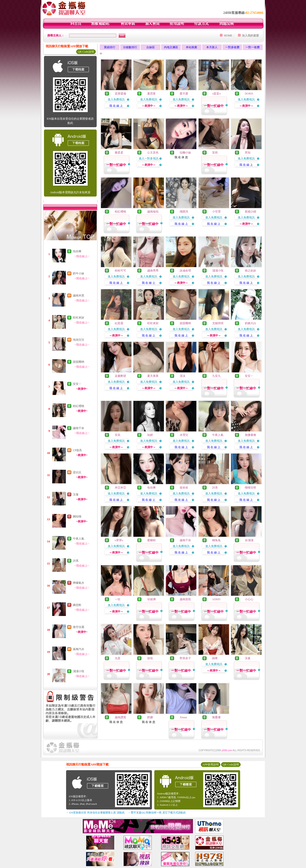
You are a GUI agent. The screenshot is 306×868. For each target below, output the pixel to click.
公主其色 (153, 153)
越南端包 (153, 212)
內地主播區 (171, 47)
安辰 (118, 435)
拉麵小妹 (185, 153)
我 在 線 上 (116, 106)
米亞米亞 (120, 488)
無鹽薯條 (250, 435)
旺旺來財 (79, 318)
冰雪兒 (184, 435)
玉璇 (76, 494)
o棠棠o (216, 94)
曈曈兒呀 (250, 488)
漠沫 (183, 376)
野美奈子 (185, 658)
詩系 (76, 561)
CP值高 (77, 450)
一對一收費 (253, 47)
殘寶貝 (184, 212)
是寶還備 (120, 94)
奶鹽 (150, 717)
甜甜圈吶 (79, 362)
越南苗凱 (185, 599)
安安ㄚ (77, 384)
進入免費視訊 (116, 99)
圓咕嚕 (77, 517)
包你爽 (77, 251)
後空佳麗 (79, 627)
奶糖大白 (250, 323)
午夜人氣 (79, 539)
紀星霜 (119, 323)
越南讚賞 (120, 717)
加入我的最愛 (250, 36)
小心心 (249, 599)
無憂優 (216, 717)
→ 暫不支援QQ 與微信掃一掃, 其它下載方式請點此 (157, 813)
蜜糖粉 (151, 540)
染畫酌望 (120, 376)
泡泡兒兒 (79, 340)
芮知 (248, 153)
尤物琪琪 (218, 323)
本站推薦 (191, 47)
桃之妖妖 (250, 271)
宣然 (215, 153)
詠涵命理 (185, 271)
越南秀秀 (153, 271)
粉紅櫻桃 (79, 406)
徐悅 (150, 658)
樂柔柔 (119, 153)
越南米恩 (79, 296)
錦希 (215, 658)
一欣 (118, 599)
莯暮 (248, 658)
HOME (228, 36)
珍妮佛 (151, 599)
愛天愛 (184, 94)
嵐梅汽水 (79, 649)
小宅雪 (216, 212)
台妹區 (151, 47)
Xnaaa (183, 717)
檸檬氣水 (79, 583)
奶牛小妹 (79, 273)
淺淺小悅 (79, 671)
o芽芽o (119, 540)
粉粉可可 (120, 271)
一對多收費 (232, 47)
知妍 (150, 435)
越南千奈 (79, 428)
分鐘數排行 (130, 47)
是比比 (77, 472)
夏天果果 (153, 376)
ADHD (216, 599)
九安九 (216, 376)
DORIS (249, 94)
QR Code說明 (86, 52)
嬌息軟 (77, 605)
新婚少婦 (250, 212)
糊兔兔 (216, 540)
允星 (118, 658)
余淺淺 (249, 540)
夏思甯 (151, 94)
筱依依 (184, 488)
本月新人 (212, 47)
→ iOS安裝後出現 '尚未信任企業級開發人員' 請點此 (95, 813)
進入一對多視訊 (149, 158)
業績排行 (110, 47)
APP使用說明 (211, 765)
